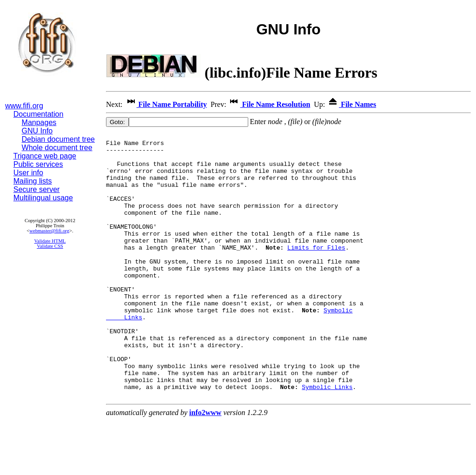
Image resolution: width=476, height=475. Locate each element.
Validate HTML (50, 241)
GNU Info (37, 131)
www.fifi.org (24, 106)
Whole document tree (57, 148)
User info (28, 173)
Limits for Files (316, 271)
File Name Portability (166, 104)
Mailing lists (33, 181)
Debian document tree (58, 139)
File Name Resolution (269, 104)
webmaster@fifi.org (49, 231)
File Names (351, 104)
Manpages (39, 122)
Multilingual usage (43, 198)
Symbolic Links (327, 438)
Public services (38, 164)
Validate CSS (50, 246)
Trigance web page (45, 156)
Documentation (39, 114)
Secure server (37, 189)
